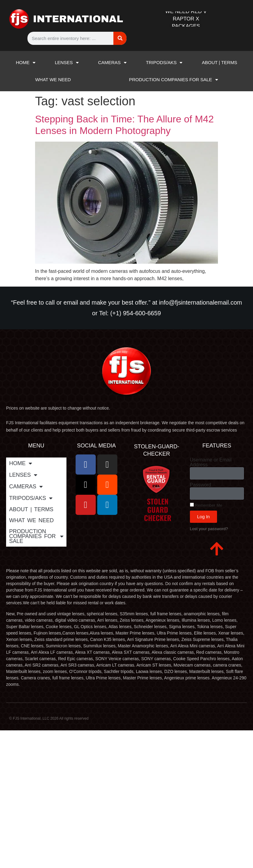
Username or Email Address (211, 462)
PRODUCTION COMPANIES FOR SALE (173, 80)
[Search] (120, 38)
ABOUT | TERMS (219, 62)
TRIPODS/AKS (164, 63)
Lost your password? (209, 529)
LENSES (67, 63)
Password (201, 485)
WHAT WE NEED (53, 80)
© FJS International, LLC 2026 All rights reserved (49, 718)
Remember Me (206, 505)
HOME (26, 63)
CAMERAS (112, 63)
